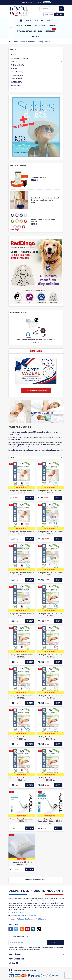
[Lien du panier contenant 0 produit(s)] (59, 14)
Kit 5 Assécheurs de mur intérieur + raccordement (36, 340)
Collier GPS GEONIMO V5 (40, 178)
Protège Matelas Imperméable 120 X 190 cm (22, 656)
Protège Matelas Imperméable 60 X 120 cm (22, 492)
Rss (22, 929)
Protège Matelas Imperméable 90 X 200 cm (22, 615)
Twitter (16, 929)
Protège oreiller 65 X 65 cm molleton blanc (22, 863)
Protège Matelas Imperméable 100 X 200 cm (50, 615)
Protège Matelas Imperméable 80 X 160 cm (22, 533)
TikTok (39, 929)
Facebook (11, 929)
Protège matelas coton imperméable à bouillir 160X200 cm (50, 821)
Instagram (33, 929)
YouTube (27, 929)
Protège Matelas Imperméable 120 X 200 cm (50, 656)
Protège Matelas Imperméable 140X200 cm (22, 738)
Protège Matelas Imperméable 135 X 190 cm (22, 697)
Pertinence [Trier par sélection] (13, 457)
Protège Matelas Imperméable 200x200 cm (50, 779)
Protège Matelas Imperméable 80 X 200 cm (22, 574)
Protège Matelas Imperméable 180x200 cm (22, 779)
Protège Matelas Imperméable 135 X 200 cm (50, 697)
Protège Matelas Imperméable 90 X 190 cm (50, 574)
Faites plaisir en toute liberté (36, 391)
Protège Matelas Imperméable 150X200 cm (50, 738)
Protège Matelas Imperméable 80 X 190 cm (50, 533)
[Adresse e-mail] (28, 942)
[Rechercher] (51, 9)
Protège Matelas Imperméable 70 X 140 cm (50, 492)
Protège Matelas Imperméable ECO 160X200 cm (22, 820)
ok (55, 942)
